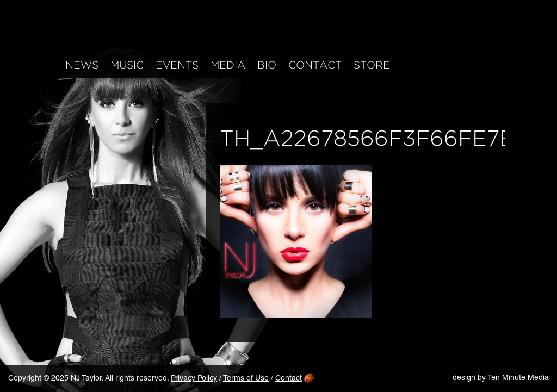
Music (127, 66)
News (82, 66)
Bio (267, 66)
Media (228, 66)
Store (372, 66)
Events (177, 66)
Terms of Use (246, 379)
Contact (315, 66)
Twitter (457, 63)
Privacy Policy (194, 379)
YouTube (480, 63)
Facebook (411, 63)
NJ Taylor (109, 32)
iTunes (503, 63)
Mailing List (526, 63)
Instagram (434, 63)
